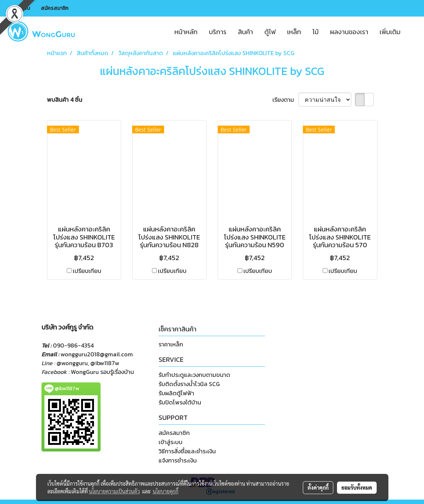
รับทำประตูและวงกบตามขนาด (194, 375)
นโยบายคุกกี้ (166, 491)
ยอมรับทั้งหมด (357, 487)
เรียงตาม (285, 100)
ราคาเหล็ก (171, 344)
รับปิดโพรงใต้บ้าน (180, 402)
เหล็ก (294, 32)
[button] (413, 32)
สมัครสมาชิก (55, 8)
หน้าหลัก (186, 32)
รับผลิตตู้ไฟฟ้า (176, 393)
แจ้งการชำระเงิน (178, 460)
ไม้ (316, 32)
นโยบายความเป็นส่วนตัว (114, 491)
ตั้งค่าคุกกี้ (318, 487)
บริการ (218, 32)
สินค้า (245, 32)
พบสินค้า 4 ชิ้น (65, 100)
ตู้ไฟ (270, 32)
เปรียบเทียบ (87, 271)
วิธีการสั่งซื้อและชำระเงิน (187, 451)
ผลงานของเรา (349, 32)
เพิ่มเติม (390, 32)
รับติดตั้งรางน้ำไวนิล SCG (189, 384)
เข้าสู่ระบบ (19, 8)
